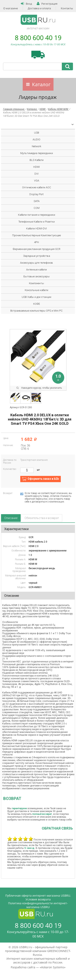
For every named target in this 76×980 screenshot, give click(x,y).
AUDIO (36, 139)
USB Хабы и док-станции (36, 297)
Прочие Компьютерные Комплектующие (36, 235)
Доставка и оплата (39, 8)
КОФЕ (37, 304)
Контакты (67, 8)
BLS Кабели (37, 160)
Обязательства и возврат (42, 518)
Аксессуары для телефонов (36, 263)
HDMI (43, 109)
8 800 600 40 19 (38, 38)
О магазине (11, 8)
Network (36, 146)
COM (37, 208)
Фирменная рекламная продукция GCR (37, 249)
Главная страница (14, 109)
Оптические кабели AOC (37, 187)
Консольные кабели (36, 290)
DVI (36, 174)
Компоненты (36, 283)
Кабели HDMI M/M (58, 109)
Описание (11, 518)
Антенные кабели (36, 270)
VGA (37, 181)
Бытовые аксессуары (37, 276)
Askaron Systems (53, 967)
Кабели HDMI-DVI (36, 228)
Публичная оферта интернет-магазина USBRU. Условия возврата (38, 897)
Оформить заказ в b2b (43, 479)
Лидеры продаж (38, 97)
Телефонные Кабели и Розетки (37, 222)
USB (37, 133)
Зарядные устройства (37, 256)
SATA (37, 201)
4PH (36, 242)
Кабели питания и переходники (37, 215)
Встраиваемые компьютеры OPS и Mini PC (36, 311)
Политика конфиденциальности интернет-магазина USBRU (38, 905)
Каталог (41, 84)
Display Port (36, 194)
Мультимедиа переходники (37, 153)
